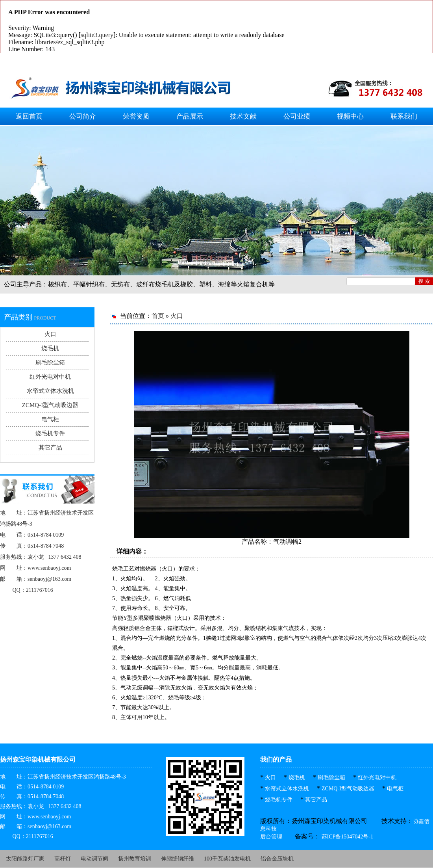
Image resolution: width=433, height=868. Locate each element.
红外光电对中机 (50, 377)
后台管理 (271, 837)
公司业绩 (297, 116)
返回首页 (29, 116)
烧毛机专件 (50, 433)
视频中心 (350, 116)
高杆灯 (63, 859)
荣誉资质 (136, 116)
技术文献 (243, 116)
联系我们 (404, 116)
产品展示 (190, 116)
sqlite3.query (97, 35)
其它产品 (50, 448)
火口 (50, 334)
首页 (158, 316)
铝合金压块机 (277, 859)
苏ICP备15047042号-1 (347, 837)
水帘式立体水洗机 (50, 391)
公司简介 (83, 116)
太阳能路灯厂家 (25, 859)
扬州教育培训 (135, 859)
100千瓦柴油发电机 (227, 859)
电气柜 (50, 419)
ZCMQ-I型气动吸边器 (50, 405)
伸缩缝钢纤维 (178, 859)
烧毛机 (50, 348)
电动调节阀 (94, 859)
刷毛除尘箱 (50, 362)
